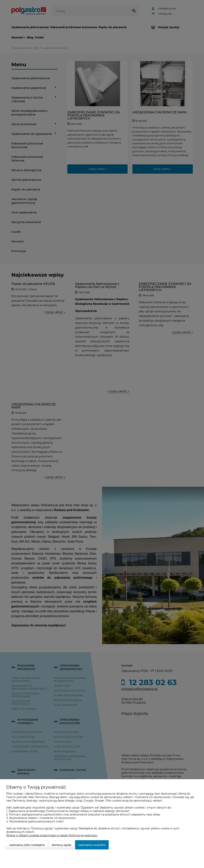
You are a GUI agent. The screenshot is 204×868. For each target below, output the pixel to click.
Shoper (99, 801)
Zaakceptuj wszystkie (92, 845)
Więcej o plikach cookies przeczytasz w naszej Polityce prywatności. (52, 835)
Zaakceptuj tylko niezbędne (27, 845)
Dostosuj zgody (61, 845)
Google (88, 801)
